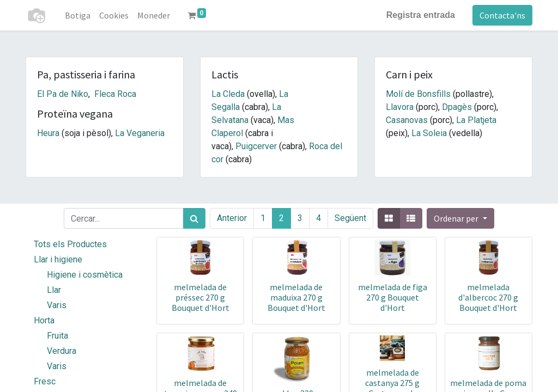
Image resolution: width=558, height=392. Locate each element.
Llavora (400, 107)
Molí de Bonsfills (418, 94)
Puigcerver (256, 146)
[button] (460, 218)
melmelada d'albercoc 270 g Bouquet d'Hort (488, 297)
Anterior (232, 218)
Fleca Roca (115, 94)
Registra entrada (421, 15)
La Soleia (429, 133)
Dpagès (457, 107)
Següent (350, 218)
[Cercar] (194, 218)
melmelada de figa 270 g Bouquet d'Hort (393, 297)
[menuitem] (78, 15)
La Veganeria (140, 133)
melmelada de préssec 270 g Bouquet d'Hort (201, 297)
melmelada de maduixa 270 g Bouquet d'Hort (296, 297)
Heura (48, 133)
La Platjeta (476, 120)
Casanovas (407, 120)
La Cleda (228, 94)
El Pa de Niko (63, 94)
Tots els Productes (70, 244)
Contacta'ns (502, 15)
